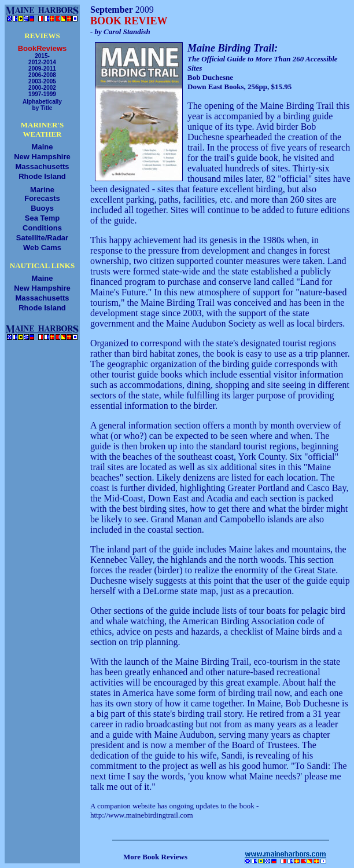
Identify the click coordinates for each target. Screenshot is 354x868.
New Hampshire (42, 157)
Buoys (42, 208)
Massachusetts (42, 166)
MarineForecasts (42, 194)
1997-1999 (42, 94)
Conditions (42, 228)
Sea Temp (42, 218)
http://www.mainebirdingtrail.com (142, 815)
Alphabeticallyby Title (42, 105)
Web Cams (42, 248)
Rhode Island (42, 176)
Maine (43, 147)
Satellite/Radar (42, 238)
